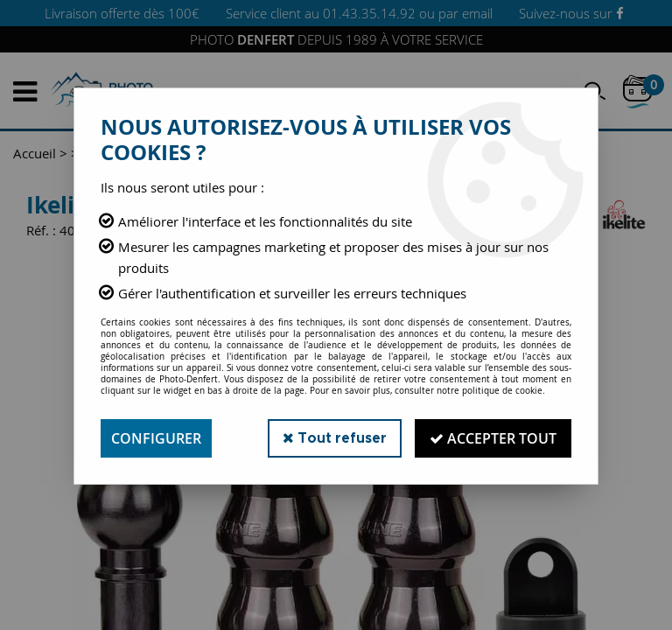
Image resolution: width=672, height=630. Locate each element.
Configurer (156, 438)
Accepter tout (493, 438)
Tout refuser (335, 438)
